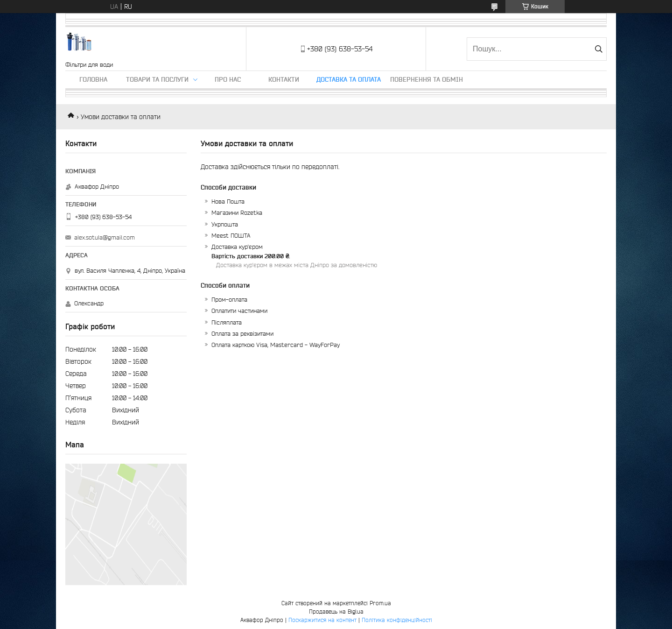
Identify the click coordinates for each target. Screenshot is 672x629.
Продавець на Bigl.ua (336, 611)
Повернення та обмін (427, 79)
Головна (93, 79)
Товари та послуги (157, 79)
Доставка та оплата (349, 79)
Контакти (284, 79)
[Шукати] (598, 49)
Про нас (228, 79)
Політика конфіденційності (397, 620)
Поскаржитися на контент (322, 620)
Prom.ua (380, 603)
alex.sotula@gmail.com (105, 237)
